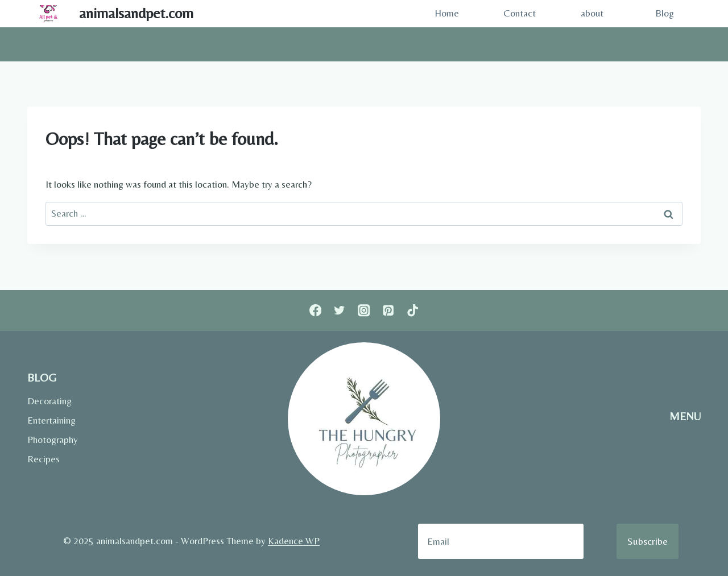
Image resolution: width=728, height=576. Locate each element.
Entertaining (51, 420)
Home (447, 13)
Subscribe (648, 541)
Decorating (49, 401)
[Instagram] (364, 311)
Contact (520, 13)
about (592, 13)
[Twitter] (340, 311)
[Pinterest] (388, 311)
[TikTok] (413, 311)
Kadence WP (294, 541)
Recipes (44, 459)
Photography (53, 440)
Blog (665, 13)
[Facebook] (315, 311)
